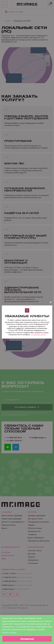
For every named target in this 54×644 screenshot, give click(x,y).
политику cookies (9, 632)
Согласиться (27, 639)
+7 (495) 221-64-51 (38, 335)
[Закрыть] (51, 302)
